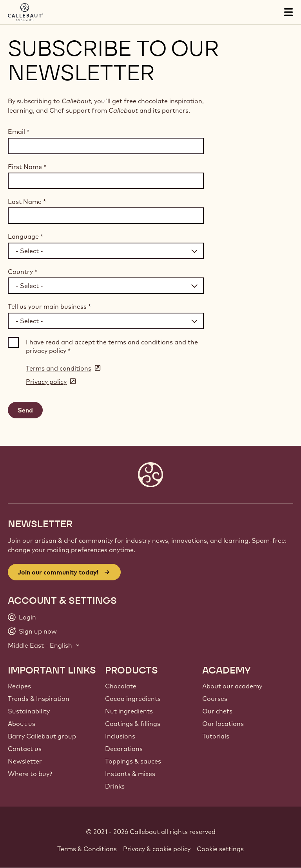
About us (22, 724)
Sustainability (29, 711)
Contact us (25, 749)
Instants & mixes (130, 774)
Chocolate (121, 686)
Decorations (124, 749)
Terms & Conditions (87, 849)
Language (25, 236)
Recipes (19, 686)
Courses (215, 699)
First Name (27, 167)
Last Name (27, 202)
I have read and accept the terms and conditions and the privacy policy (112, 346)
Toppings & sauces (133, 761)
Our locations (223, 724)
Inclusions (120, 736)
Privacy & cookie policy (157, 849)
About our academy (232, 686)
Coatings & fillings (133, 724)
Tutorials (216, 736)
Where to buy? (30, 774)
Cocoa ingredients (133, 699)
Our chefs (217, 711)
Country (23, 272)
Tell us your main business (49, 306)
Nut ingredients (129, 711)
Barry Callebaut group (42, 736)
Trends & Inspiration (39, 699)
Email (19, 131)
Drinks (115, 786)
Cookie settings (220, 849)
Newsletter (25, 761)
